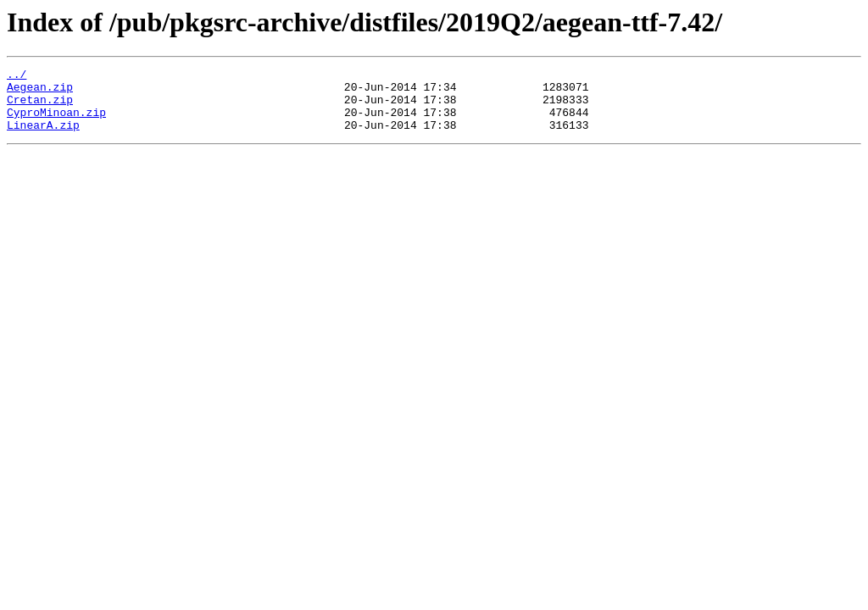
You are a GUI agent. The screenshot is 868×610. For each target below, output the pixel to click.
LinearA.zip (43, 137)
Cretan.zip (40, 107)
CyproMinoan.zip (56, 122)
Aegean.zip (40, 91)
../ (17, 76)
